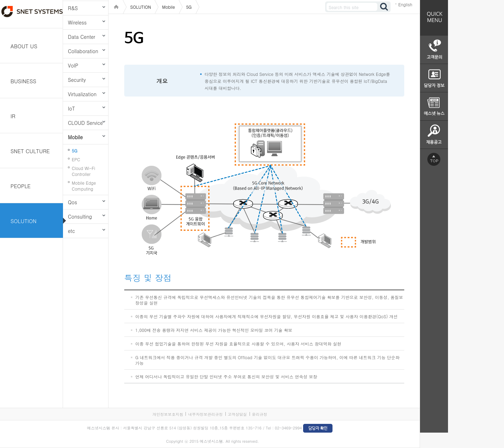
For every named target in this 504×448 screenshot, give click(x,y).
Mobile (75, 137)
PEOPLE (21, 186)
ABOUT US (24, 46)
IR (13, 116)
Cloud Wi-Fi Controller (83, 171)
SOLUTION (23, 221)
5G (75, 151)
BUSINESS (23, 81)
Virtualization (82, 94)
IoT (71, 108)
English (405, 4)
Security (77, 80)
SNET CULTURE (30, 151)
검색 (384, 7)
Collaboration (83, 51)
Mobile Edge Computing (84, 186)
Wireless (77, 22)
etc (71, 231)
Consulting (80, 216)
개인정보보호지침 (168, 414)
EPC (76, 159)
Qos (72, 202)
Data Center (82, 37)
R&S (73, 8)
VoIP (73, 65)
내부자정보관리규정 (205, 414)
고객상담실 (237, 414)
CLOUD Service (85, 123)
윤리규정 (260, 414)
